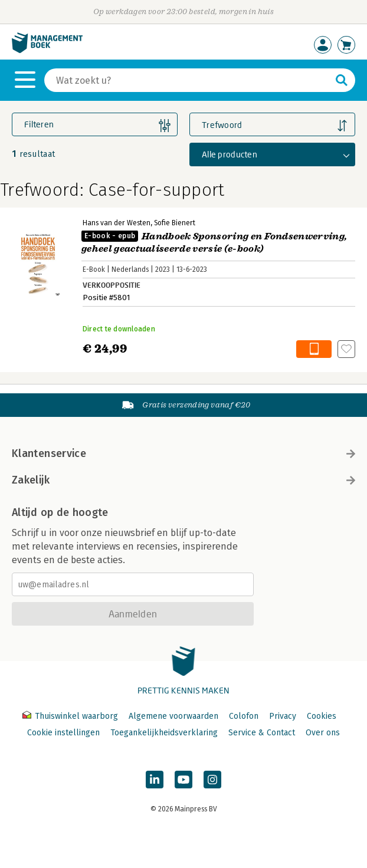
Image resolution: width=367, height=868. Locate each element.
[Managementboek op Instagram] (212, 780)
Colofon (244, 716)
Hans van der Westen (117, 223)
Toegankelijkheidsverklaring (164, 733)
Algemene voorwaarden (173, 716)
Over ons (323, 733)
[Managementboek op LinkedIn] (155, 780)
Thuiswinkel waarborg (71, 716)
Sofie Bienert (175, 223)
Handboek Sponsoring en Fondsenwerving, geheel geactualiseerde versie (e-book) (214, 243)
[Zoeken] (188, 80)
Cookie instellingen (63, 733)
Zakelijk (183, 480)
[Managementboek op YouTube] (183, 780)
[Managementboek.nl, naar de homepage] (47, 50)
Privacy (283, 716)
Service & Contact (262, 733)
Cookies (322, 716)
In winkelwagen (314, 349)
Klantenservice (183, 453)
